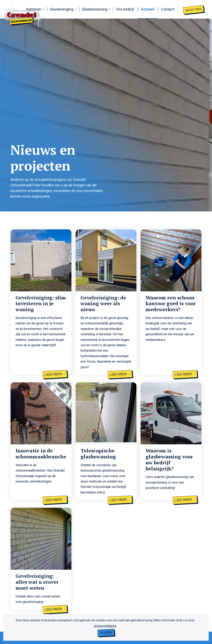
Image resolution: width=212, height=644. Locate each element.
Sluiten (106, 633)
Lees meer (55, 374)
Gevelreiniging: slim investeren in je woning (41, 304)
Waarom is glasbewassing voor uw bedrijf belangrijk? (169, 459)
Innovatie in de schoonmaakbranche (41, 454)
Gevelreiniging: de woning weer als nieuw (103, 304)
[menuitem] (35, 9)
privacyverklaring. (105, 626)
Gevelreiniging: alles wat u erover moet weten (37, 582)
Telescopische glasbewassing (98, 454)
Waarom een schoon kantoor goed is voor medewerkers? (171, 304)
